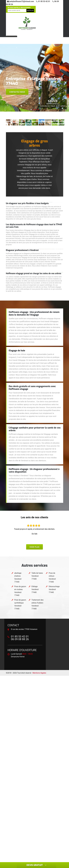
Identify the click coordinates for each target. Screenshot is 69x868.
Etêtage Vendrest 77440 (35, 589)
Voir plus (34, 547)
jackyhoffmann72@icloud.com (21, 1)
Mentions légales (39, 673)
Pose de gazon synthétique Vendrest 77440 (20, 604)
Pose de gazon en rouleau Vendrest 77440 (20, 591)
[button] (31, 110)
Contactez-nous (17, 92)
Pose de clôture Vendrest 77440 (52, 577)
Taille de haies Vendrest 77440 (37, 576)
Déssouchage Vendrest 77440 (54, 589)
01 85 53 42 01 (43, 1)
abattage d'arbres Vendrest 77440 (18, 577)
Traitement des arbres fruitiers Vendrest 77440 (38, 604)
